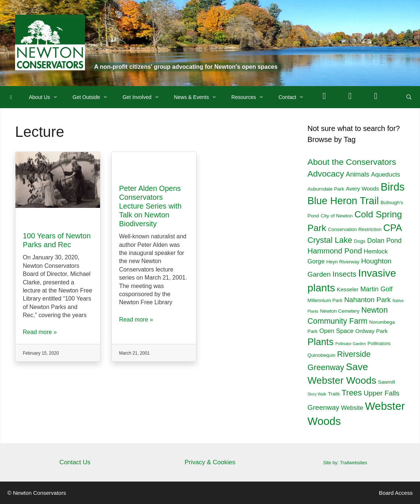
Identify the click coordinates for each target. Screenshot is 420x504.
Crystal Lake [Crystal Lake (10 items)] (330, 240)
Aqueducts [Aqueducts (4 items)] (386, 175)
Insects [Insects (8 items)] (344, 274)
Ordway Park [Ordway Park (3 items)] (371, 331)
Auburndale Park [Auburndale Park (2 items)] (326, 189)
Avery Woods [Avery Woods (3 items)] (362, 189)
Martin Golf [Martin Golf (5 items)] (377, 289)
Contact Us (75, 462)
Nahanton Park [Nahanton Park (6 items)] (368, 300)
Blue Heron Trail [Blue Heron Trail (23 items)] (343, 201)
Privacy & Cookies (210, 462)
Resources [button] (251, 97)
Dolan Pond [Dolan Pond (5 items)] (384, 241)
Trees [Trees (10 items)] (352, 393)
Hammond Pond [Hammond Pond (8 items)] (335, 251)
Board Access (396, 493)
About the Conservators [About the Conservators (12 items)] (352, 162)
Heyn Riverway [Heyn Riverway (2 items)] (343, 262)
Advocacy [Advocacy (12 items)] (326, 174)
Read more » (40, 332)
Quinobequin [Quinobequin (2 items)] (321, 355)
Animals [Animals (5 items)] (357, 174)
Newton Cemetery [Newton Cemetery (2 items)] (340, 311)
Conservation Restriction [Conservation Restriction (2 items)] (355, 229)
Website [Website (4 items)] (352, 408)
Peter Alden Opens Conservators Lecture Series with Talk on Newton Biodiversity (150, 206)
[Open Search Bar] (409, 97)
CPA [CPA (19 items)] (393, 228)
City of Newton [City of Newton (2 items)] (337, 216)
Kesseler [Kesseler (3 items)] (348, 289)
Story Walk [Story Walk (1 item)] (317, 394)
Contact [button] (295, 97)
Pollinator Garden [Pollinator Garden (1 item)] (351, 344)
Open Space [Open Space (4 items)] (336, 331)
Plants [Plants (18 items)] (321, 342)
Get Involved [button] (145, 97)
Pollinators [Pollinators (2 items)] (379, 343)
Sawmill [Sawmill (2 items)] (387, 382)
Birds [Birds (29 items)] (393, 187)
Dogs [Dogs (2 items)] (360, 241)
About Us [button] (47, 97)
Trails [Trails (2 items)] (334, 394)
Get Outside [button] (94, 97)
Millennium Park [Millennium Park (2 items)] (325, 300)
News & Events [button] (199, 97)
